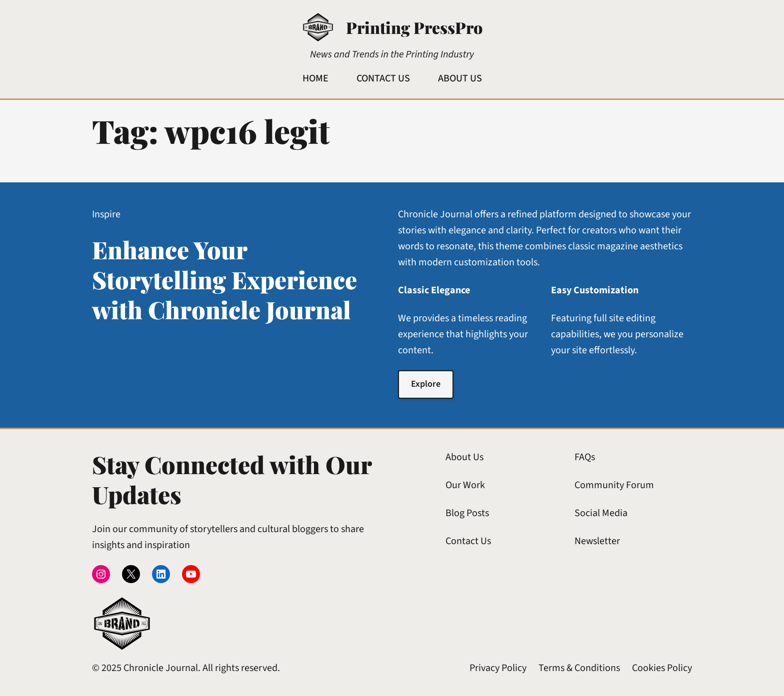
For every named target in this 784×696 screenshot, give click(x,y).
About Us (464, 457)
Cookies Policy (662, 668)
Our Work (465, 485)
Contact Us (468, 541)
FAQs (585, 457)
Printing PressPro (414, 27)
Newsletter (597, 541)
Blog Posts (467, 513)
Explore (426, 384)
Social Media (601, 513)
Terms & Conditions (579, 668)
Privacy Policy (498, 668)
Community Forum (614, 485)
